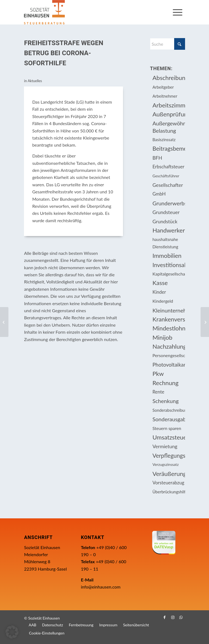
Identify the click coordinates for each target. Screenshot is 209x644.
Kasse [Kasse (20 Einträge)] (160, 283)
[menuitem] (178, 12)
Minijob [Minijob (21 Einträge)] (162, 337)
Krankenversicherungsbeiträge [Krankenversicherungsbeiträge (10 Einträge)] (169, 319)
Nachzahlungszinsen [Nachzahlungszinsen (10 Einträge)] (169, 346)
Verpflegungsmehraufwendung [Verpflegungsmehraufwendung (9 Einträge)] (169, 455)
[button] (12, 632)
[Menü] (178, 12)
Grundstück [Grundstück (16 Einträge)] (165, 221)
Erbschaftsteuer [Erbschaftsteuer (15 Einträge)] (168, 167)
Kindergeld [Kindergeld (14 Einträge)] (163, 301)
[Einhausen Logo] (44, 12)
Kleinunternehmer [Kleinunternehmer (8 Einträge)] (169, 310)
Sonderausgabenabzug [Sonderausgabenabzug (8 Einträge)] (169, 419)
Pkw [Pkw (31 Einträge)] (158, 374)
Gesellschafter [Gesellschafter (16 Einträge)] (168, 185)
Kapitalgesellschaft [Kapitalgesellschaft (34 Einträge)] (169, 274)
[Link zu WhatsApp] (181, 617)
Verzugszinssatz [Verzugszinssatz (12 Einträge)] (165, 464)
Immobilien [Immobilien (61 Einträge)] (167, 256)
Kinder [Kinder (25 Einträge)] (159, 292)
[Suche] (167, 44)
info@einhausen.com (101, 587)
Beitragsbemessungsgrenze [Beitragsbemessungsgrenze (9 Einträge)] (169, 148)
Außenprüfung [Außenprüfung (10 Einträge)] (169, 114)
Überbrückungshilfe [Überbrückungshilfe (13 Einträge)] (169, 492)
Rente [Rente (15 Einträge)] (158, 392)
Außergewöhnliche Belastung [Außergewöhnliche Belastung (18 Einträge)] (169, 127)
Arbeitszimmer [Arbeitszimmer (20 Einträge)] (169, 105)
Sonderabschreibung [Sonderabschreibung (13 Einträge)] (169, 410)
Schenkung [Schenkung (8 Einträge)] (165, 401)
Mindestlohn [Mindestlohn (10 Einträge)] (169, 328)
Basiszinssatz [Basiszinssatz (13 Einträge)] (164, 140)
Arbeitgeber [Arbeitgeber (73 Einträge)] (163, 87)
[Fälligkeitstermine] (4, 322)
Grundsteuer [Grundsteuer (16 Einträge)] (166, 212)
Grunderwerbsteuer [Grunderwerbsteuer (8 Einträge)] (169, 203)
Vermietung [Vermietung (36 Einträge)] (165, 446)
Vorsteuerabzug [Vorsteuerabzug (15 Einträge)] (168, 483)
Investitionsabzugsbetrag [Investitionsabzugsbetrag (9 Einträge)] (169, 265)
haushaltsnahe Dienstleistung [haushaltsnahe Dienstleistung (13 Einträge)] (165, 243)
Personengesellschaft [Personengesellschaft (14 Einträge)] (169, 355)
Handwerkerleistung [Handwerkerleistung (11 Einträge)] (169, 230)
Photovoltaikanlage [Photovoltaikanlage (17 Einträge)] (169, 365)
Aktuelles (35, 81)
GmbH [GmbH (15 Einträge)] (159, 194)
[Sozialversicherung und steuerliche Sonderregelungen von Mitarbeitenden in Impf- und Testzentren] (205, 322)
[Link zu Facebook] (165, 617)
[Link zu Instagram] (173, 617)
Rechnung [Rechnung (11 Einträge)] (165, 383)
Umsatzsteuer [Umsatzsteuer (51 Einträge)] (169, 437)
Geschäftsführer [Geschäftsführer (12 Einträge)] (166, 176)
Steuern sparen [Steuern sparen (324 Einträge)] (167, 428)
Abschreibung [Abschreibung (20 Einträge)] (169, 78)
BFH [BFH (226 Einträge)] (157, 158)
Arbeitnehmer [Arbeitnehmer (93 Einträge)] (165, 96)
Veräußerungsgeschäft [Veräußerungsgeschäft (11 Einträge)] (169, 474)
